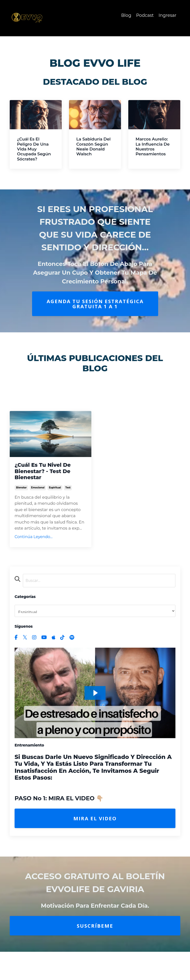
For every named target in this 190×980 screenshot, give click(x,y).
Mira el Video (95, 822)
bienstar (21, 491)
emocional (38, 491)
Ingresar (167, 15)
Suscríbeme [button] (95, 929)
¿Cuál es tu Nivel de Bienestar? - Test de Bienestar (45, 472)
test (68, 491)
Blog (126, 15)
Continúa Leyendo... (34, 540)
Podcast (145, 15)
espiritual (55, 491)
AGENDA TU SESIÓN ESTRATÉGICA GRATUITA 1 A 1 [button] (95, 304)
